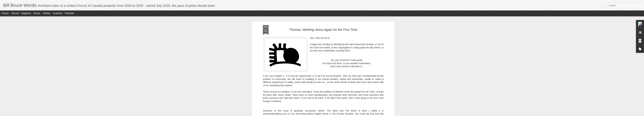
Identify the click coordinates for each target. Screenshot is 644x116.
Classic (5, 13)
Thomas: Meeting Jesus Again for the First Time (323, 30)
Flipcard (15, 13)
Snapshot (58, 13)
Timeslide (69, 13)
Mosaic (37, 13)
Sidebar (47, 13)
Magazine (26, 13)
